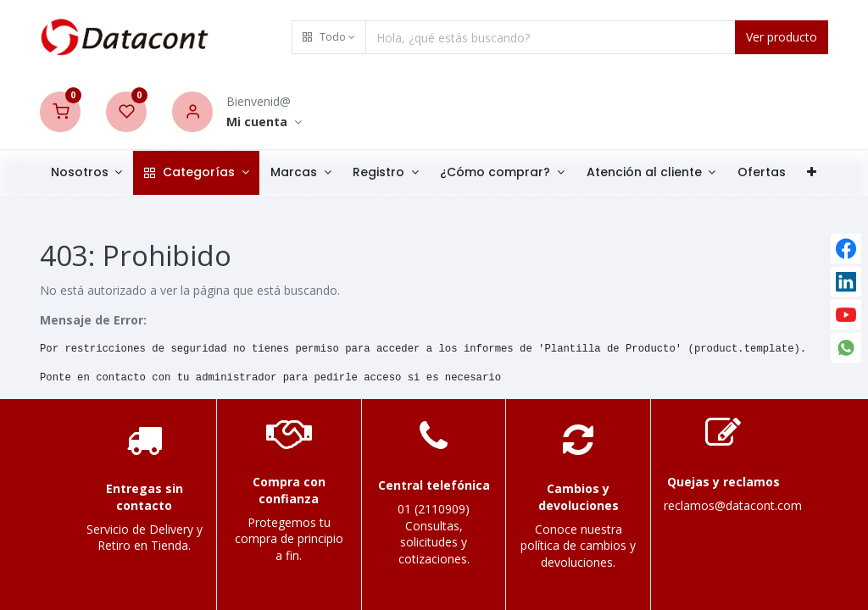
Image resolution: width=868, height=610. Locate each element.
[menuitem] (762, 173)
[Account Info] (264, 122)
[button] (329, 37)
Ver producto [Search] (782, 37)
